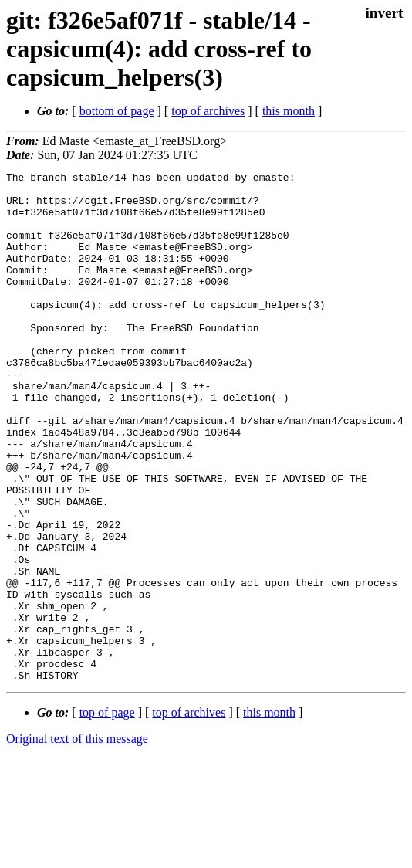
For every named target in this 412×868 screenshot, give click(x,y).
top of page (107, 814)
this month (289, 111)
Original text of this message (77, 841)
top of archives (208, 111)
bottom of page (117, 111)
